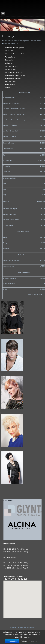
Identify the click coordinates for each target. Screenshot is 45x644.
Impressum (31, 628)
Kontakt (13, 628)
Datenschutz (21, 628)
